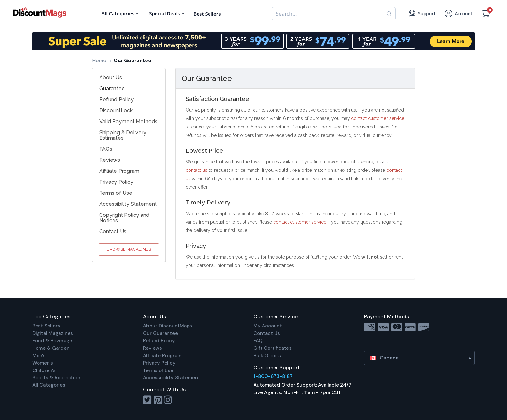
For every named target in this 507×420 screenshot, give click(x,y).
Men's (39, 356)
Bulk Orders (267, 356)
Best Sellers (46, 326)
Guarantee (112, 88)
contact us (196, 170)
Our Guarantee (160, 333)
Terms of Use (116, 193)
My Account (268, 326)
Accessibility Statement (128, 204)
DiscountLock (116, 111)
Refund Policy (116, 99)
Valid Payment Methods (128, 122)
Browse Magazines (129, 249)
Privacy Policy (116, 182)
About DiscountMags (167, 326)
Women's (43, 363)
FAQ (258, 341)
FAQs (106, 149)
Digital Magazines (53, 333)
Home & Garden (51, 348)
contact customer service (378, 118)
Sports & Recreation (56, 378)
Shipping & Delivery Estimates (123, 135)
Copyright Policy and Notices (124, 218)
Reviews (110, 160)
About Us (111, 77)
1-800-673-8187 (273, 376)
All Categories (49, 385)
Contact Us (113, 232)
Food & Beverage (52, 341)
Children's (44, 370)
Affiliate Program (119, 171)
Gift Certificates (273, 348)
